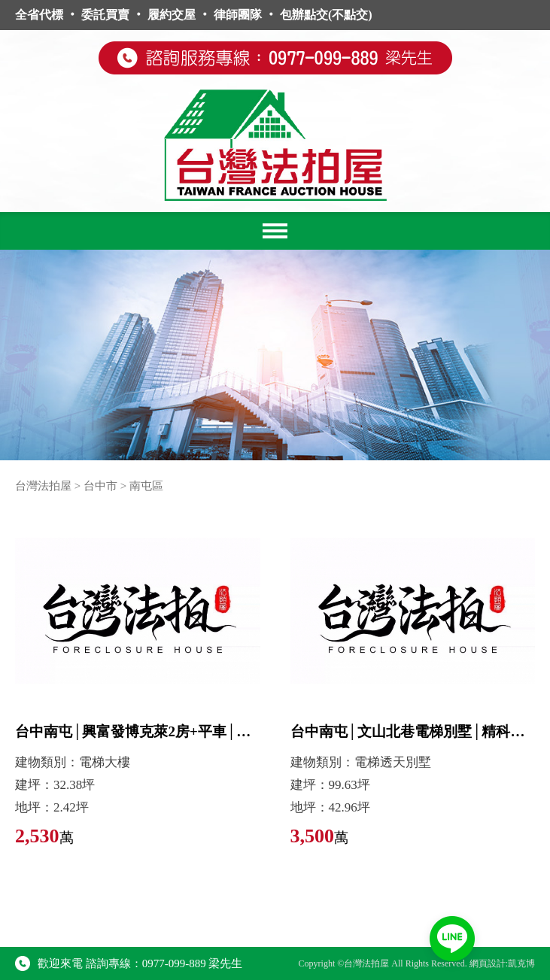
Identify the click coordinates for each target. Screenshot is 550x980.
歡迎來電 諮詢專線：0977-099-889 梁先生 (129, 963)
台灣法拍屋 (43, 486)
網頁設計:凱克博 (502, 963)
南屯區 (146, 486)
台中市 (100, 486)
